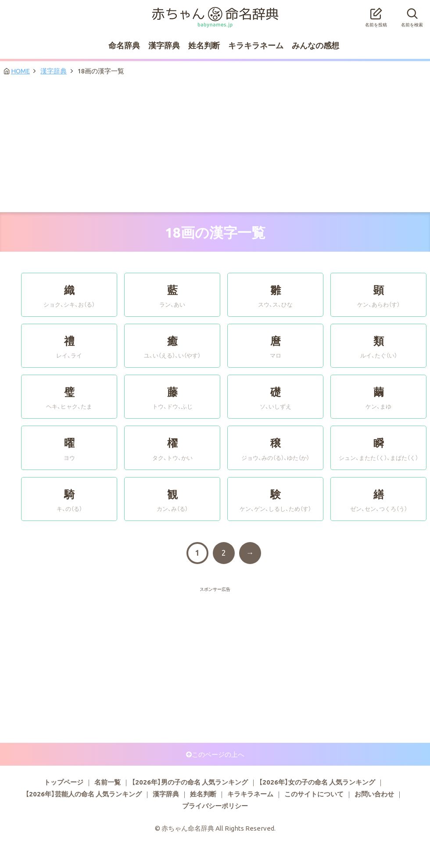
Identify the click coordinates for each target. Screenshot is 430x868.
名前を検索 (412, 15)
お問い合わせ (374, 794)
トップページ (64, 782)
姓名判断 (204, 45)
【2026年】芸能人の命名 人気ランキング (84, 794)
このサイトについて (314, 794)
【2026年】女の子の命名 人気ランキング (317, 782)
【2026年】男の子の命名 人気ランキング (190, 782)
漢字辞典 (164, 45)
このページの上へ (218, 754)
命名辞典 (124, 45)
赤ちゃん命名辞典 (215, 12)
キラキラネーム (256, 45)
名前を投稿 (376, 15)
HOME (20, 71)
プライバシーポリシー (215, 806)
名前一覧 (107, 782)
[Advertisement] (215, 146)
